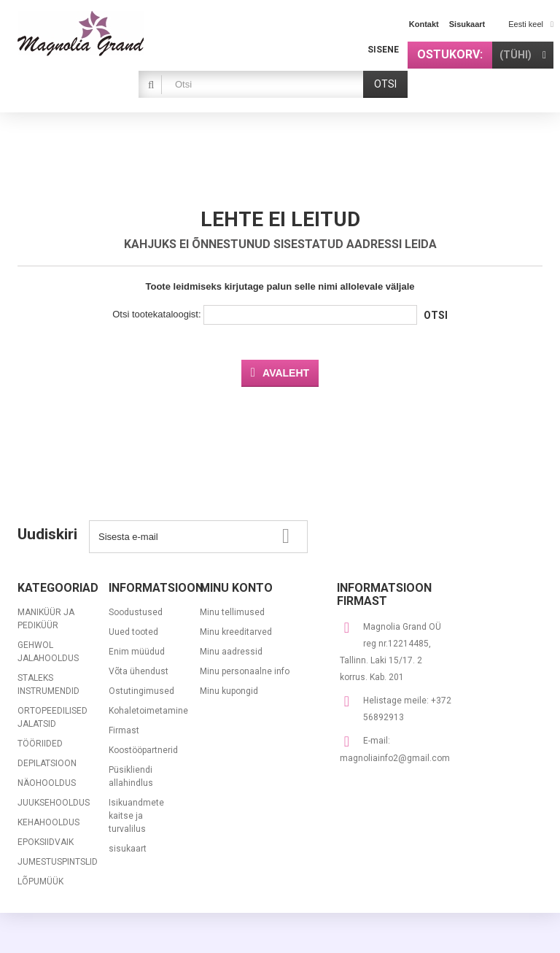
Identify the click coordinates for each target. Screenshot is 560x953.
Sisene (383, 50)
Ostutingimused (141, 691)
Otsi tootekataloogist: (156, 314)
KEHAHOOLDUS (48, 822)
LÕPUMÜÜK (40, 881)
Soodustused (136, 612)
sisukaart (467, 24)
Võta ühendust (139, 671)
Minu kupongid (229, 691)
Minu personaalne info (245, 671)
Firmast (124, 730)
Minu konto (236, 588)
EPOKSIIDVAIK (46, 842)
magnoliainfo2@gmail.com (395, 758)
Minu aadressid (231, 652)
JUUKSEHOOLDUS (54, 803)
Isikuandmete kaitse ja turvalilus (136, 816)
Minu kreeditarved (236, 632)
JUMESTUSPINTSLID (58, 862)
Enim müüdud (137, 652)
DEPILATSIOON (47, 763)
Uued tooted (133, 632)
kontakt (424, 24)
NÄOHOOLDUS (47, 783)
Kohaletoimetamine (148, 711)
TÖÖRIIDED (40, 744)
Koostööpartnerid (143, 750)
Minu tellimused (232, 612)
